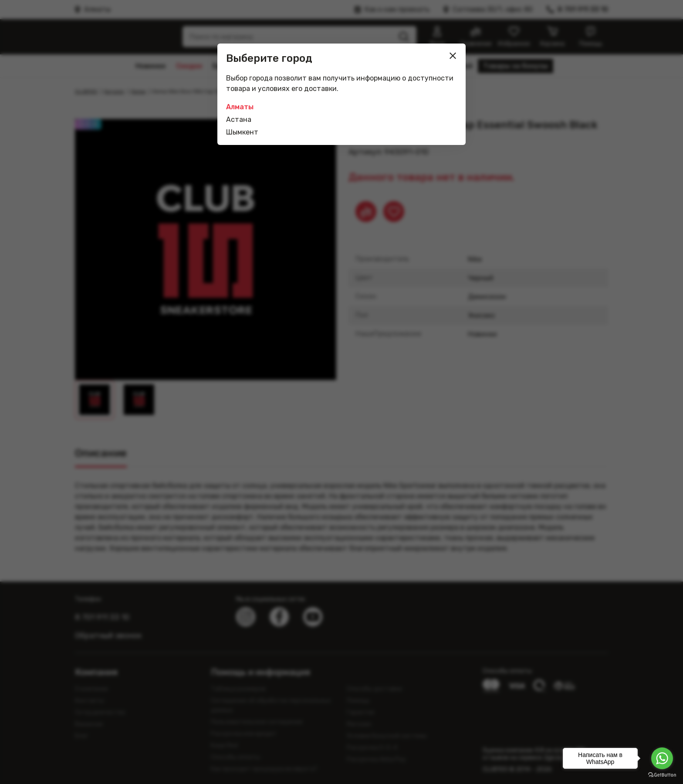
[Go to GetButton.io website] (662, 775)
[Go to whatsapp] (662, 758)
